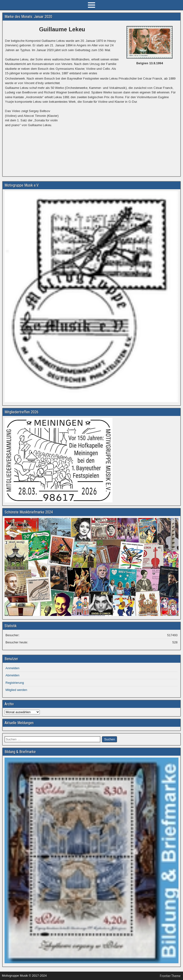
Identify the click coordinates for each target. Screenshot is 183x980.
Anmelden (13, 668)
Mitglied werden (16, 690)
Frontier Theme (170, 976)
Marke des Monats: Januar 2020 (28, 17)
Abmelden (13, 675)
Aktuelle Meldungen (19, 723)
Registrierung (15, 683)
